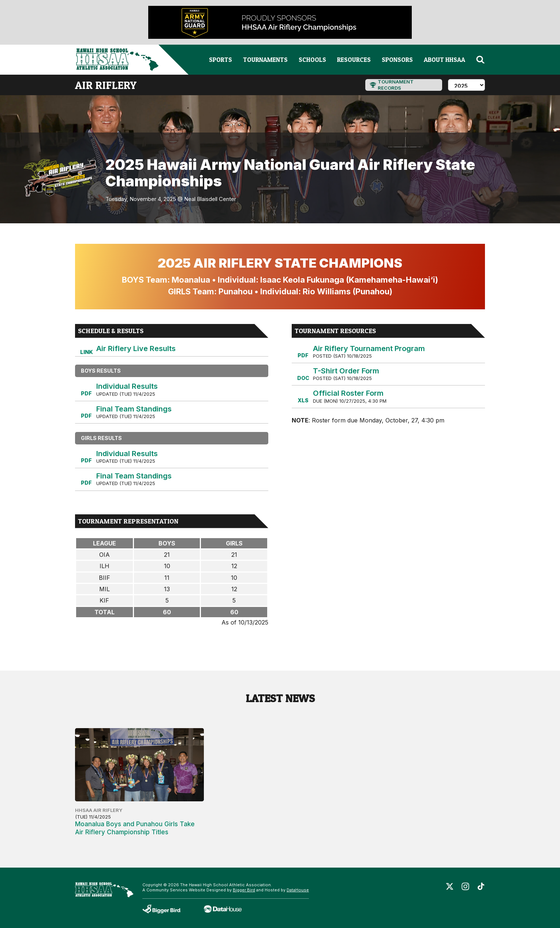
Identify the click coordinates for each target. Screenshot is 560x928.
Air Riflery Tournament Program (369, 349)
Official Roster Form (348, 393)
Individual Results (127, 386)
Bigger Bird (244, 890)
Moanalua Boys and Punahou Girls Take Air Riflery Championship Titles (135, 828)
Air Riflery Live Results (136, 349)
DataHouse (298, 890)
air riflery (106, 85)
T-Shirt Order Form (346, 371)
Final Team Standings (134, 409)
